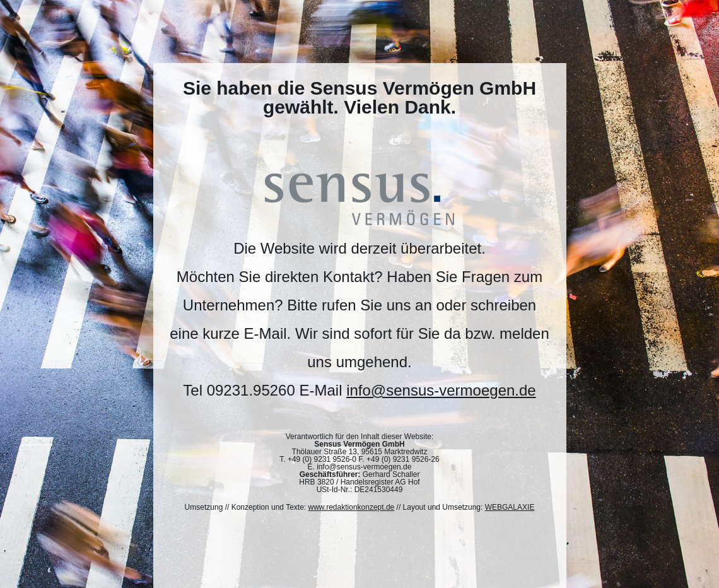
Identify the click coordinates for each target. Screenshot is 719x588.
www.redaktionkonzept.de (352, 507)
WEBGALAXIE (510, 507)
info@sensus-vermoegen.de (441, 390)
